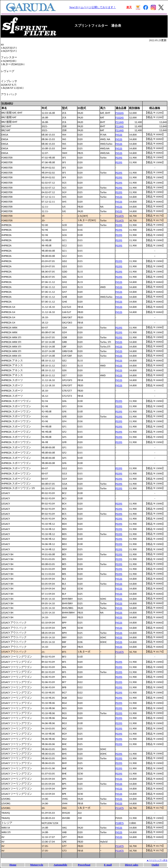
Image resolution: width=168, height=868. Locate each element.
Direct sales (132, 865)
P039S (119, 158)
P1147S (120, 216)
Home (13, 865)
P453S (119, 135)
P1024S (120, 113)
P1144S (120, 122)
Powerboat (84, 865)
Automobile (60, 865)
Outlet (155, 865)
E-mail (108, 865)
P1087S (120, 823)
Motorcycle (37, 865)
